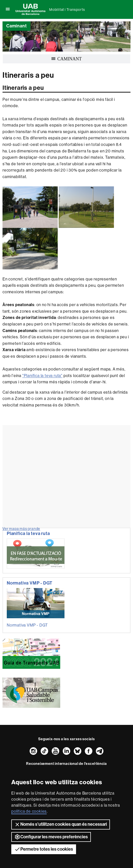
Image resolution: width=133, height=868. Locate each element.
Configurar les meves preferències (51, 837)
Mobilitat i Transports (67, 10)
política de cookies (29, 811)
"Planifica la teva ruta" (42, 376)
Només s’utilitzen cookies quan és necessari (61, 824)
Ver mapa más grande (21, 529)
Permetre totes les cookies (44, 849)
